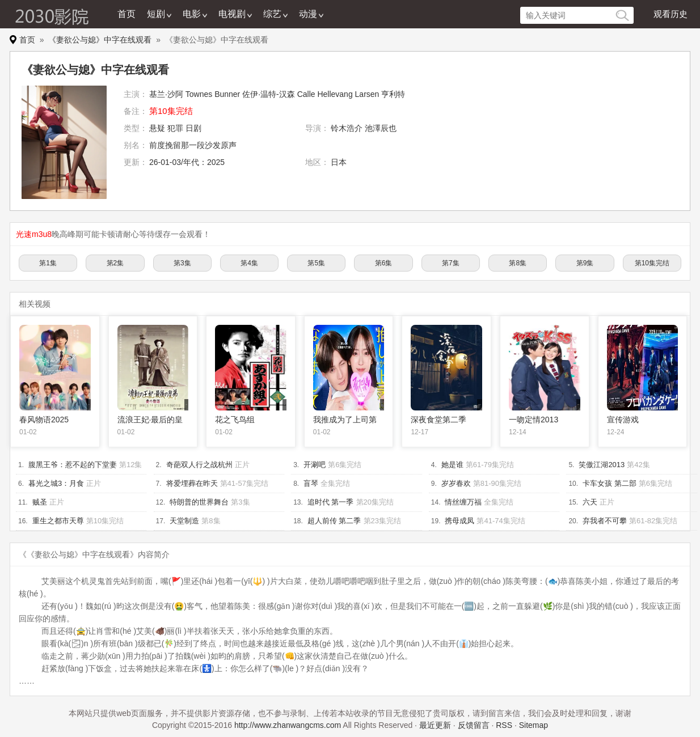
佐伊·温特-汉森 (269, 94)
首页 (126, 14)
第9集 (585, 263)
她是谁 (452, 465)
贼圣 (40, 502)
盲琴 (311, 483)
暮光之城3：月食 (56, 483)
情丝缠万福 (463, 502)
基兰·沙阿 (166, 94)
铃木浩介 (347, 128)
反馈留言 (474, 725)
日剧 (193, 128)
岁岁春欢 (456, 483)
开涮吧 (315, 465)
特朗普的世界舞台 (199, 502)
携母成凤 (459, 521)
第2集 (115, 263)
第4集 (249, 263)
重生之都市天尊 (58, 521)
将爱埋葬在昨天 (192, 483)
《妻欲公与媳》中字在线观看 (100, 40)
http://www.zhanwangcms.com (288, 725)
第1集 (48, 263)
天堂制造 (184, 521)
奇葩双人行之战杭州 (199, 465)
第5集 (316, 263)
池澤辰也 (381, 128)
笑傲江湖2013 (602, 465)
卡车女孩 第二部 (610, 483)
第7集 (451, 263)
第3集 (182, 263)
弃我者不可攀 (605, 521)
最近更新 (435, 725)
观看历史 (671, 14)
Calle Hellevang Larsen (338, 94)
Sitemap (534, 725)
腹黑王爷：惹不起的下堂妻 (73, 465)
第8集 (518, 263)
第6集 (384, 263)
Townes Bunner (213, 94)
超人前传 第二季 (334, 521)
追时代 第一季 (331, 502)
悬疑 (157, 128)
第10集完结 (652, 263)
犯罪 (175, 128)
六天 (590, 502)
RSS (504, 725)
